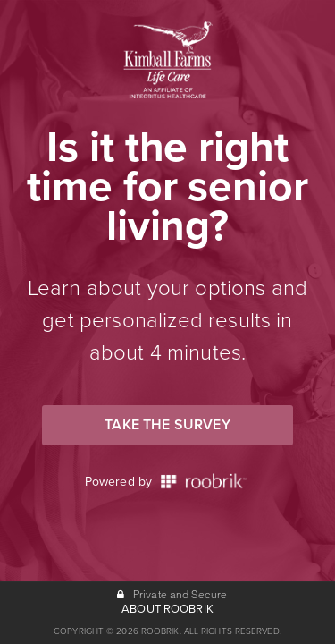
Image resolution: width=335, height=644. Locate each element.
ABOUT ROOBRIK (167, 609)
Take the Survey (167, 425)
